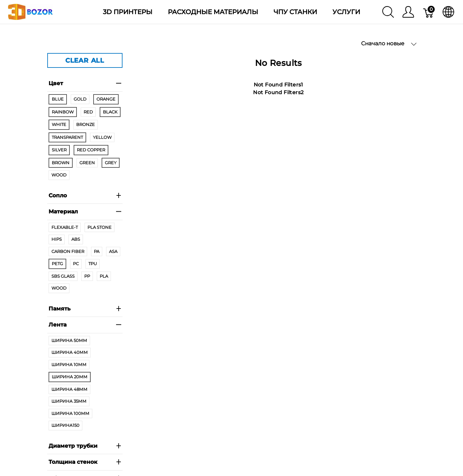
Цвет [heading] (85, 83)
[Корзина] (429, 12)
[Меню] (408, 12)
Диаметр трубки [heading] (85, 446)
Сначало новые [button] (389, 44)
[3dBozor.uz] (30, 11)
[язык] (448, 12)
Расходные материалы (213, 12)
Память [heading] (85, 309)
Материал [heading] (85, 211)
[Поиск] (388, 12)
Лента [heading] (85, 325)
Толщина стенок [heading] (85, 462)
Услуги (346, 12)
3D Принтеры (128, 12)
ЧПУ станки (295, 12)
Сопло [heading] (85, 195)
